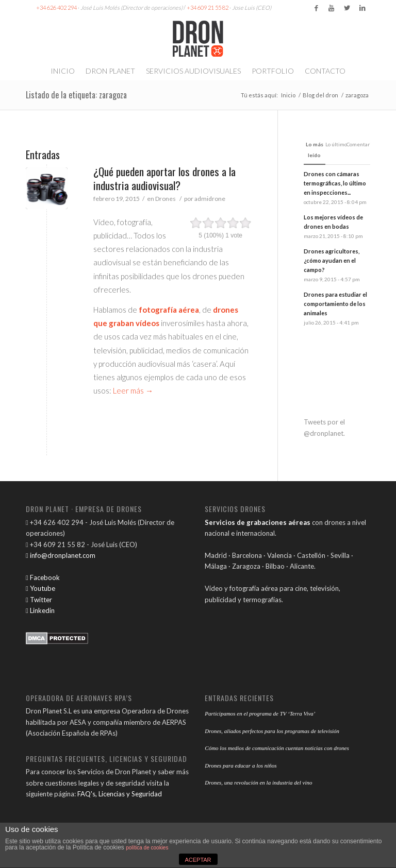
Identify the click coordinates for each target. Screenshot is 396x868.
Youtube (40, 588)
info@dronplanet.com (61, 555)
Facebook (43, 577)
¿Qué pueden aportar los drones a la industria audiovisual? (164, 178)
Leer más (133, 390)
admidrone (210, 199)
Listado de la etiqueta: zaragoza (76, 95)
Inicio (288, 95)
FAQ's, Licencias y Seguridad (120, 794)
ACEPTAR (198, 860)
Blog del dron (320, 95)
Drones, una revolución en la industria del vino (258, 782)
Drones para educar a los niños (241, 765)
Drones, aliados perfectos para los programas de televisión (272, 731)
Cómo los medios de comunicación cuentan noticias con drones (277, 748)
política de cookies (147, 848)
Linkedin (40, 610)
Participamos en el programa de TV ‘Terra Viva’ (260, 713)
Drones (166, 199)
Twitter (39, 600)
